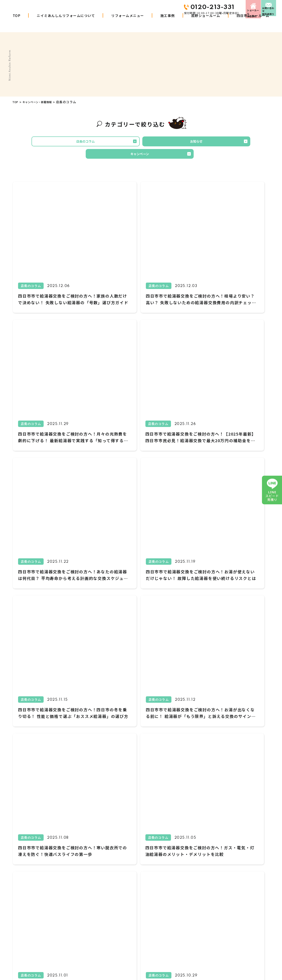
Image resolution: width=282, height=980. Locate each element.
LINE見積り (176, 925)
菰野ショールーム (206, 24)
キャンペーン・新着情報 (43, 102)
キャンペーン (197, 143)
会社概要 (174, 896)
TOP (17, 24)
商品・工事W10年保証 (114, 915)
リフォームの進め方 (112, 925)
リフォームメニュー (128, 24)
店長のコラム (82, 143)
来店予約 (220, 7)
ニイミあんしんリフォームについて (66, 24)
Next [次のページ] (195, 756)
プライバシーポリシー (231, 915)
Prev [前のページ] (87, 756)
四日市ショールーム (253, 24)
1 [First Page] (100, 755)
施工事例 (168, 24)
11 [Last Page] (182, 755)
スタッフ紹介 (225, 886)
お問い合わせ (262, 7)
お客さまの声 (177, 886)
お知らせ (139, 143)
